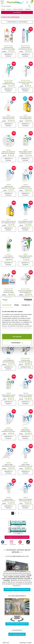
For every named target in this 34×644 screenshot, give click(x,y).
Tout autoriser (17, 337)
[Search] (14, 6)
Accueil (3, 9)
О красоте (9, 9)
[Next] (21, 513)
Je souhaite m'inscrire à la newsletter (17, 537)
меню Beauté (17, 12)
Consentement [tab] (7, 305)
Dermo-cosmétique (18, 9)
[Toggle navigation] (2, 2)
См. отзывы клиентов (17, 634)
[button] (27, 2)
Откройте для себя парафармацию (17, 590)
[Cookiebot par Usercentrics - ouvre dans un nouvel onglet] (24, 300)
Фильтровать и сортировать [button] (17, 22)
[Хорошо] (31, 6)
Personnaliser (17, 343)
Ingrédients (28, 9)
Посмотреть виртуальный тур (17, 624)
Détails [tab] (17, 305)
